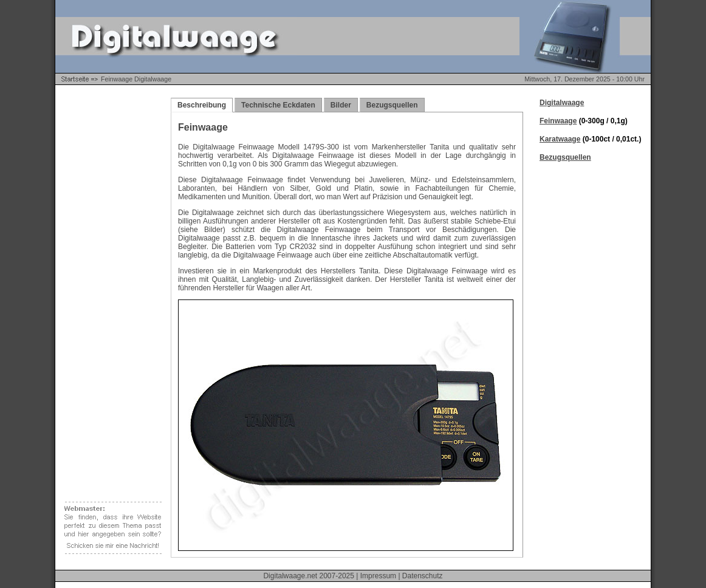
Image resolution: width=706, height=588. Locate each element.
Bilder (341, 105)
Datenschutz (423, 576)
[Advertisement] (110, 279)
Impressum (378, 576)
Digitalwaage (562, 103)
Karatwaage (560, 139)
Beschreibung (202, 105)
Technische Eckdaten (278, 105)
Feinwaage (558, 121)
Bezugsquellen (392, 105)
